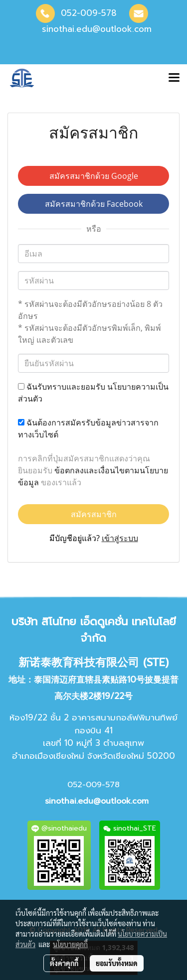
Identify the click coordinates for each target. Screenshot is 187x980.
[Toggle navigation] (174, 78)
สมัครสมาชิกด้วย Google (94, 176)
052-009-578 (89, 13)
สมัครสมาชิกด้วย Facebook (94, 204)
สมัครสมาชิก (94, 514)
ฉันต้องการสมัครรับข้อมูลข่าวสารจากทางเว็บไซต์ (88, 428)
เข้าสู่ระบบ (120, 538)
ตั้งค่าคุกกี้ (64, 963)
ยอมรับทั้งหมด (117, 963)
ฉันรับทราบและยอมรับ (93, 393)
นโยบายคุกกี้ (70, 944)
